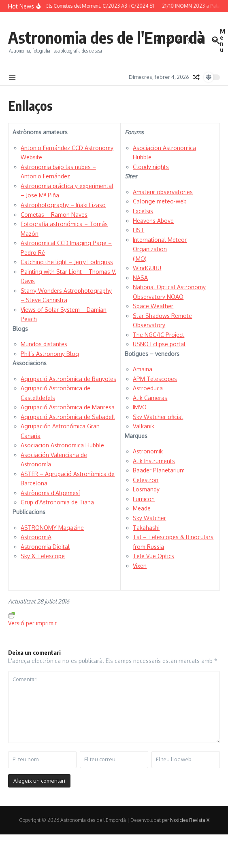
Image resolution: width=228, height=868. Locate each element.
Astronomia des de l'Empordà (107, 37)
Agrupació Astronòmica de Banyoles (68, 379)
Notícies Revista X (190, 820)
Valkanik (144, 426)
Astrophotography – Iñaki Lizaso (63, 205)
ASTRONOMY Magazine (52, 528)
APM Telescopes (155, 379)
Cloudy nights (151, 167)
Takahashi (146, 528)
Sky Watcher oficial (158, 417)
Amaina (143, 369)
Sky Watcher (149, 518)
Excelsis (143, 211)
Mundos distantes (44, 344)
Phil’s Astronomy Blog (50, 354)
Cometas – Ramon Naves (54, 215)
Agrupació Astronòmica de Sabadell (68, 417)
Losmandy (146, 489)
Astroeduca (148, 388)
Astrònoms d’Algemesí (50, 493)
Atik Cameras (150, 398)
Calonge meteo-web (160, 201)
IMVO (140, 407)
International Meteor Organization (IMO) (160, 249)
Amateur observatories (163, 192)
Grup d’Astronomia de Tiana (57, 502)
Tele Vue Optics (153, 556)
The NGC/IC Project (159, 335)
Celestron (146, 480)
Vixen (140, 566)
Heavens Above (153, 221)
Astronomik (148, 451)
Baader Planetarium (159, 470)
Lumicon (144, 499)
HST (139, 230)
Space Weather (153, 306)
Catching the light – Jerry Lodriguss (67, 262)
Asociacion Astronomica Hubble (62, 445)
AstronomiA (36, 537)
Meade (142, 508)
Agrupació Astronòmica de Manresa (68, 407)
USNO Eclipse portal (159, 344)
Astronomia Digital (45, 547)
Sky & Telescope (43, 556)
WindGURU (147, 268)
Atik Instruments (154, 461)
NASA (140, 278)
